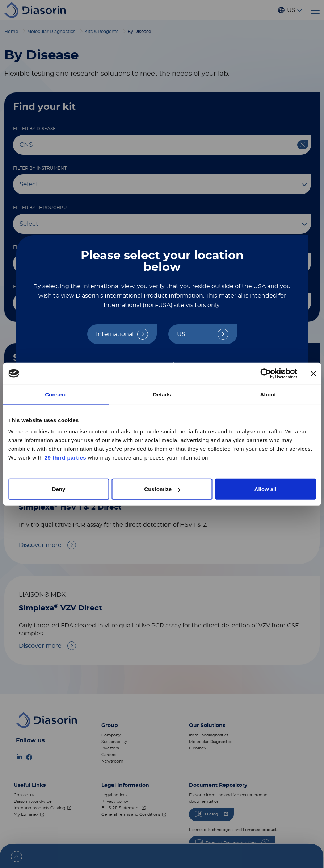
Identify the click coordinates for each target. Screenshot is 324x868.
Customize (162, 489)
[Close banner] (313, 373)
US (181, 334)
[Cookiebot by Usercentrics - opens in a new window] (266, 373)
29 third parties (66, 458)
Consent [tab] (56, 394)
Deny (59, 489)
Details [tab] (162, 394)
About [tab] (268, 394)
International (115, 334)
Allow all (266, 489)
